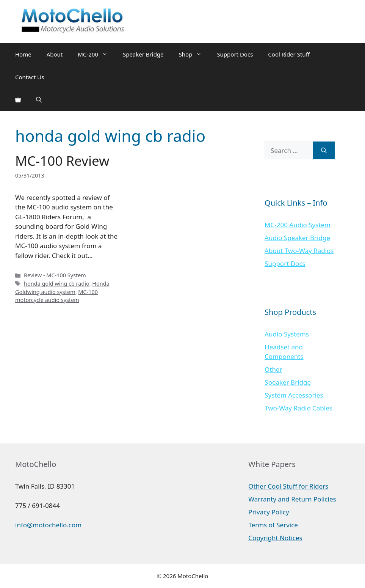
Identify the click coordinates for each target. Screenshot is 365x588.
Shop (194, 54)
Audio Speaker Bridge (297, 238)
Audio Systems (287, 334)
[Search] (324, 151)
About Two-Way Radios (299, 251)
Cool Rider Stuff (289, 54)
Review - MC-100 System (55, 275)
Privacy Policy (269, 512)
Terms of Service (273, 525)
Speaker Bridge (143, 54)
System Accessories (294, 395)
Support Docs (235, 54)
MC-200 (96, 54)
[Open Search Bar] (39, 100)
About (55, 54)
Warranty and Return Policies (292, 499)
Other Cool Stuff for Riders (288, 486)
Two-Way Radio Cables (298, 408)
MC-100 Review (62, 161)
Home (23, 54)
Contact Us (30, 77)
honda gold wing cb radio (57, 284)
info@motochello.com (48, 525)
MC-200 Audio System (298, 225)
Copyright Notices (275, 538)
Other (273, 369)
